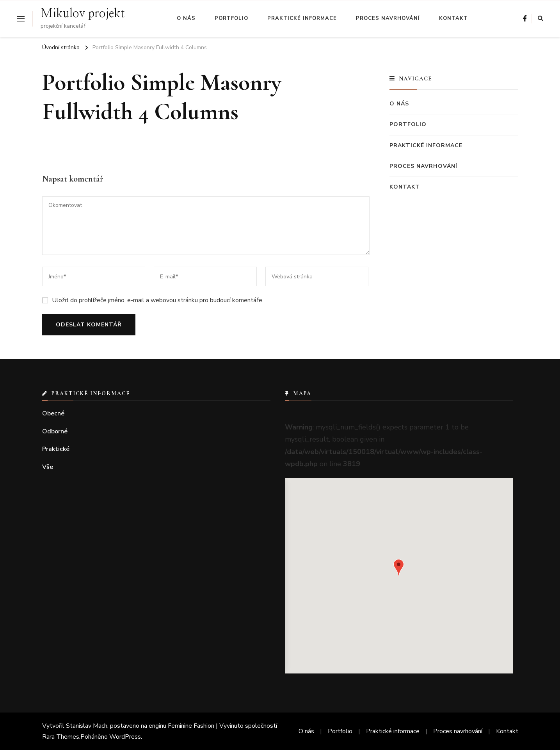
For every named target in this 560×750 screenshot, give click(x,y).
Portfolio (231, 18)
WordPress (125, 737)
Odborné (55, 431)
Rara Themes (61, 737)
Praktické (56, 449)
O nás (186, 18)
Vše (48, 467)
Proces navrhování (388, 18)
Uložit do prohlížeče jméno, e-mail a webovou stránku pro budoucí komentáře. (158, 300)
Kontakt (453, 18)
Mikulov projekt (83, 14)
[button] (399, 567)
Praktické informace (302, 18)
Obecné (53, 413)
